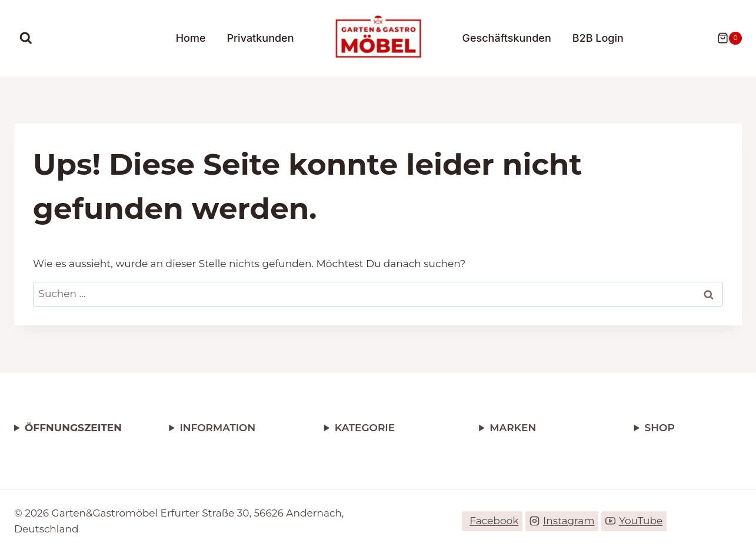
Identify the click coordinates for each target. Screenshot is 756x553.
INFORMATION (217, 428)
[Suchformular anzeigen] (26, 38)
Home (191, 38)
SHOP (660, 428)
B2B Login (598, 38)
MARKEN (513, 428)
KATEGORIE (365, 428)
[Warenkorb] (724, 38)
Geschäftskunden (507, 38)
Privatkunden (260, 38)
